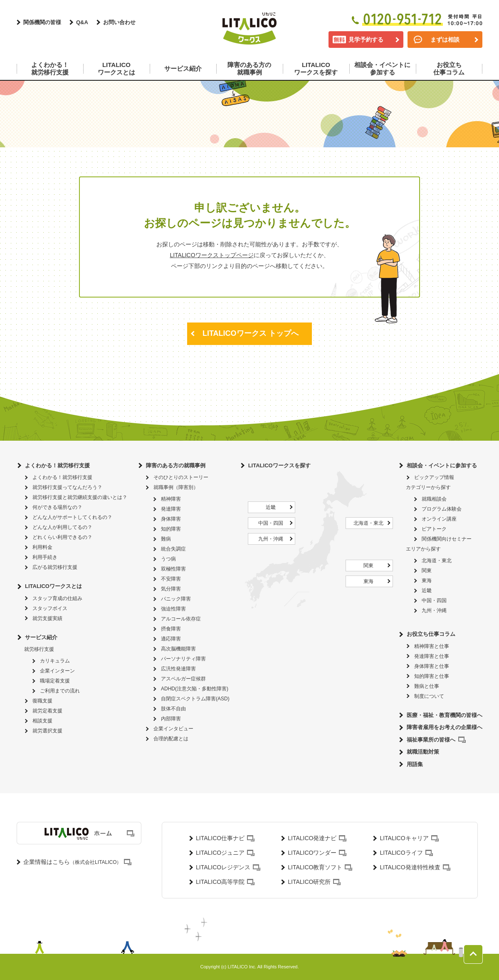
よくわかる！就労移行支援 (57, 465)
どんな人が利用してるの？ (62, 527)
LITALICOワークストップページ (211, 255)
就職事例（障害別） (176, 487)
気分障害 (171, 589)
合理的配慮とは (171, 739)
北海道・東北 (368, 523)
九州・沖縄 (271, 539)
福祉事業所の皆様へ (431, 740)
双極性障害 (173, 569)
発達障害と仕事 (432, 656)
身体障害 (171, 519)
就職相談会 (434, 499)
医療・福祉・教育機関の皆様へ (445, 715)
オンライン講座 (439, 519)
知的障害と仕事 (432, 676)
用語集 (415, 764)
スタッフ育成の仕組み (57, 598)
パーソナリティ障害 (183, 659)
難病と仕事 (427, 686)
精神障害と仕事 (432, 646)
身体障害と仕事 (432, 666)
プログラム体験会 (442, 509)
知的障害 (171, 529)
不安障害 (171, 579)
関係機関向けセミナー (447, 539)
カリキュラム (55, 661)
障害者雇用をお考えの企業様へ (445, 727)
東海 (368, 581)
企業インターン (57, 671)
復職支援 (42, 701)
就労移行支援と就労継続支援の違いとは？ (80, 497)
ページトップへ (473, 954)
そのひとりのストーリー (181, 477)
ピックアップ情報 (434, 477)
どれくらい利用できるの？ (62, 537)
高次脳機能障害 (178, 649)
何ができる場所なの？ (57, 507)
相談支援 (42, 721)
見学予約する (366, 40)
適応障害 (171, 639)
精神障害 (171, 499)
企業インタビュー (173, 729)
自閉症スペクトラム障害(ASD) (195, 699)
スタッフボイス (50, 608)
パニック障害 (176, 599)
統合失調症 (173, 549)
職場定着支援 (55, 681)
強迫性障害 (173, 609)
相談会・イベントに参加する (442, 465)
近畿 (271, 507)
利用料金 (42, 547)
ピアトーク (434, 529)
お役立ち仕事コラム (431, 634)
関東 (368, 566)
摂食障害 (171, 629)
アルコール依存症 (181, 619)
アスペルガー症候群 (183, 679)
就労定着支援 (47, 711)
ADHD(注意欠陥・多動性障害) (195, 689)
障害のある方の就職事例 (176, 465)
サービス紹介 (41, 637)
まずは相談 (445, 40)
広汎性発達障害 (178, 669)
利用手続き (45, 557)
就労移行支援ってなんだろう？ (67, 487)
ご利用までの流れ (60, 691)
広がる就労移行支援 (55, 567)
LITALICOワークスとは (53, 586)
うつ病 (168, 559)
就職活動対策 (423, 752)
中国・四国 (271, 523)
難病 (166, 539)
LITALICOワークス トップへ (251, 333)
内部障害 (171, 719)
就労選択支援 (47, 731)
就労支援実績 (47, 618)
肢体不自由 (173, 709)
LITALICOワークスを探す (279, 465)
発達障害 (171, 509)
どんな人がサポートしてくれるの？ (72, 517)
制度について (429, 696)
